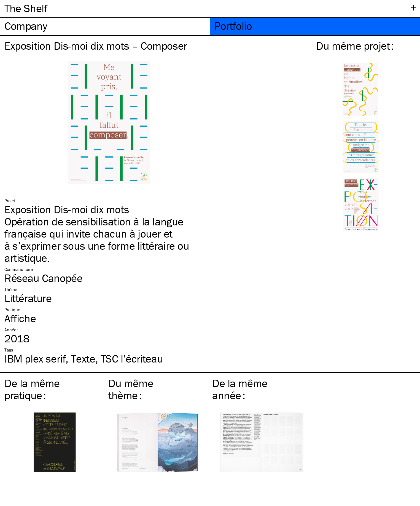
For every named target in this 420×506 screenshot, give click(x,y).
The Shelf (26, 8)
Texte (83, 359)
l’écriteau (132, 359)
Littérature (28, 298)
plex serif (35, 359)
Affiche (20, 318)
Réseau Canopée (43, 278)
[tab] (105, 27)
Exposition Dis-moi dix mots (67, 209)
